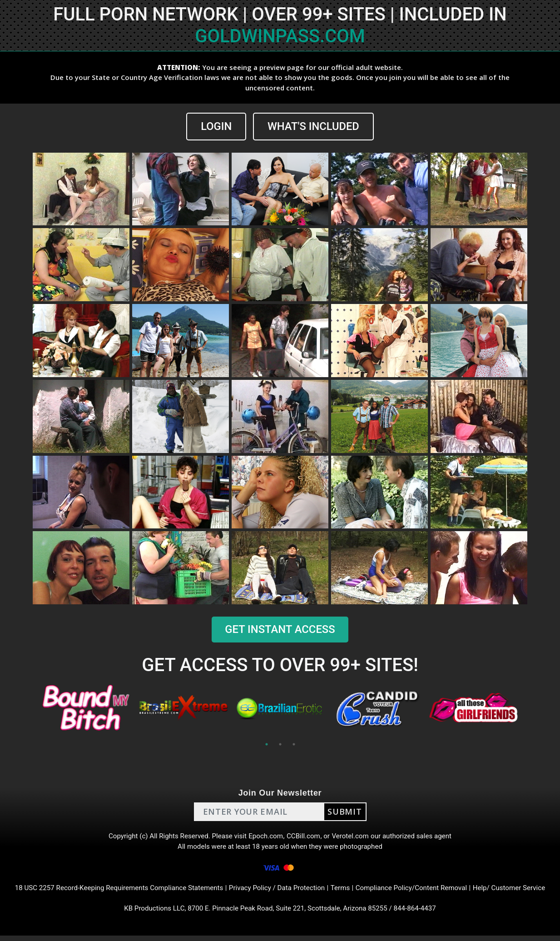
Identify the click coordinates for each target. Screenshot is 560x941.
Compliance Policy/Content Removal (418, 892)
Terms (344, 892)
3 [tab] (294, 744)
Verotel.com (354, 837)
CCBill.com (305, 837)
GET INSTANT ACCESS (280, 630)
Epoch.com (266, 837)
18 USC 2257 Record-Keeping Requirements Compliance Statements (111, 892)
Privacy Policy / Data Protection (278, 892)
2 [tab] (280, 744)
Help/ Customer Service (521, 892)
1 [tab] (267, 744)
